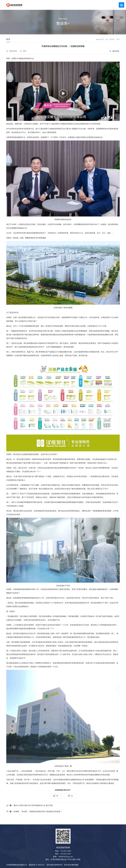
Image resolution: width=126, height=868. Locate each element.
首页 (107, 39)
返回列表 (116, 51)
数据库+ (113, 39)
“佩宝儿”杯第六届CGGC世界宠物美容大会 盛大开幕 (29, 805)
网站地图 (75, 865)
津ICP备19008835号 (55, 865)
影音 (118, 39)
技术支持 (68, 865)
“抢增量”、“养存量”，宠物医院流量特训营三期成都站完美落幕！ (34, 812)
